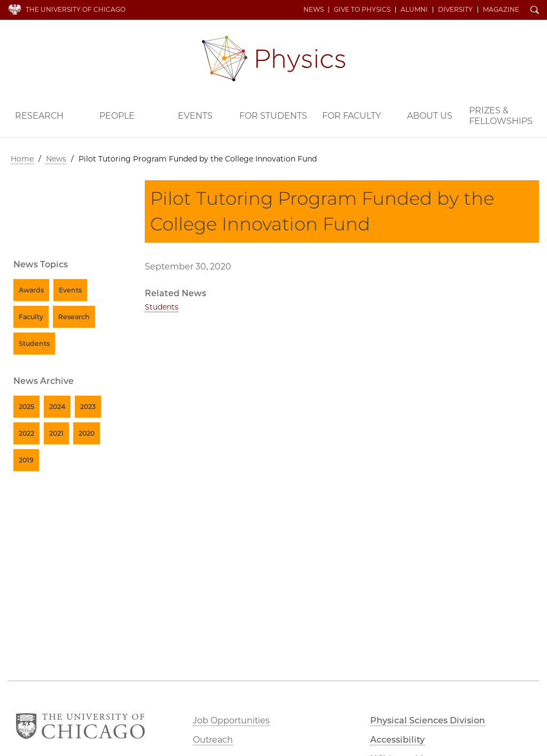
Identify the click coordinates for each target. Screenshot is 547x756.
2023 (88, 407)
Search (535, 11)
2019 (26, 460)
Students (162, 307)
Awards (31, 290)
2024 (57, 407)
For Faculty (351, 116)
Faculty (31, 317)
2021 (56, 433)
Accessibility (397, 740)
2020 (87, 433)
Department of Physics (273, 59)
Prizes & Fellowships (501, 116)
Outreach (213, 740)
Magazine (501, 10)
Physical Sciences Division (428, 720)
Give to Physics (362, 10)
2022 (26, 433)
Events (195, 116)
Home (22, 159)
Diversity (455, 10)
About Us (430, 116)
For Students (273, 116)
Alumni (414, 10)
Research (39, 116)
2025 (26, 407)
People (117, 116)
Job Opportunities (231, 720)
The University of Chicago (76, 9)
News (314, 10)
